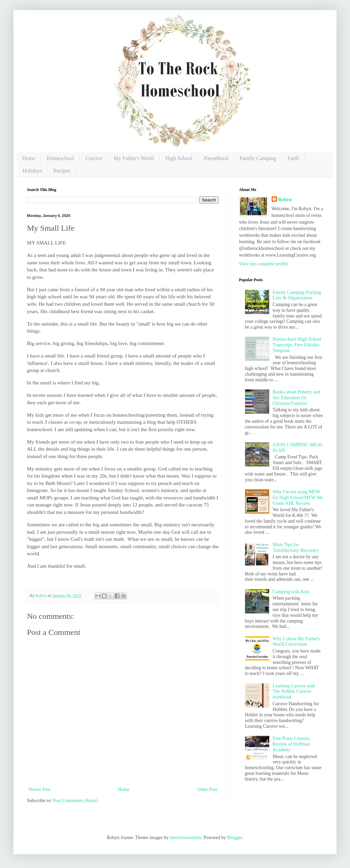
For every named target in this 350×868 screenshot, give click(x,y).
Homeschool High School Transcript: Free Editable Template (297, 345)
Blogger (235, 838)
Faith (293, 158)
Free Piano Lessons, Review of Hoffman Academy (291, 744)
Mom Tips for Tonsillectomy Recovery (296, 548)
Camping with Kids (291, 592)
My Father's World (134, 158)
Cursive (94, 158)
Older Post (207, 789)
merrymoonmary (186, 838)
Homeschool (60, 158)
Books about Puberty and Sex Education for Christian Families (296, 398)
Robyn (285, 200)
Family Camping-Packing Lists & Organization (297, 295)
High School (179, 158)
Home (29, 158)
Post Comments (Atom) (75, 801)
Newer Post (40, 789)
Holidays (32, 171)
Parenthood (216, 158)
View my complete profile (264, 264)
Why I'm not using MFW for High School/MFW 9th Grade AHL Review (298, 498)
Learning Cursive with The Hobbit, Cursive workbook (294, 692)
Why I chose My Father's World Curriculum (296, 642)
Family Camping (258, 158)
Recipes (62, 171)
